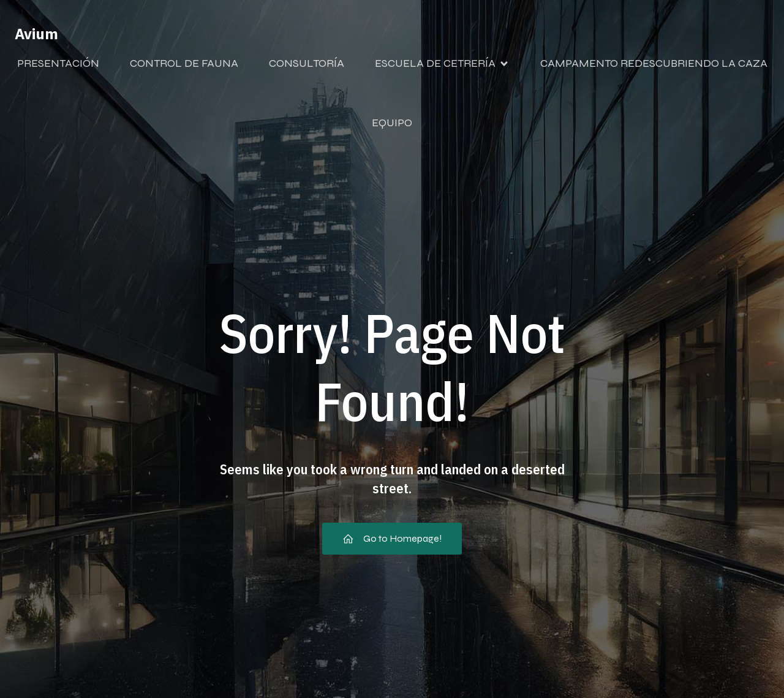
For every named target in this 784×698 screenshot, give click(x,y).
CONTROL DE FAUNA (184, 63)
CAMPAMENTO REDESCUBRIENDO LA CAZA (654, 63)
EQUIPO (392, 123)
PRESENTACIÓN (58, 63)
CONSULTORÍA (307, 63)
